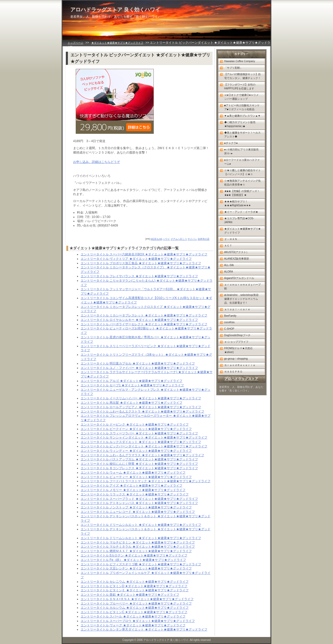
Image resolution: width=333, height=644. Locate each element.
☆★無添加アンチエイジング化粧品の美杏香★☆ (242, 183)
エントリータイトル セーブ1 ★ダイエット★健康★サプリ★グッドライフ (132, 385)
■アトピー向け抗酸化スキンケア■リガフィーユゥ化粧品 (242, 107)
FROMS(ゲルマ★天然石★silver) (238, 350)
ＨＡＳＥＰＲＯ (233, 372)
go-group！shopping (236, 359)
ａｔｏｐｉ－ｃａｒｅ (237, 309)
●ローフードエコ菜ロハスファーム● (242, 162)
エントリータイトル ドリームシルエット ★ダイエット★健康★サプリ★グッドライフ (141, 525)
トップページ (75, 43)
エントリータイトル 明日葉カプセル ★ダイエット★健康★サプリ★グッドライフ (138, 363)
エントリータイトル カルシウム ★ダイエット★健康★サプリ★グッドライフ (135, 608)
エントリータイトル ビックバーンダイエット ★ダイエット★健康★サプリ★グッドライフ (144, 446)
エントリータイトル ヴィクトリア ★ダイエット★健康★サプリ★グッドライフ (136, 259)
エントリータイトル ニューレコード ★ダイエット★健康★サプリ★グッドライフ (138, 512)
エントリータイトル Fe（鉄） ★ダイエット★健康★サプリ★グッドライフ (133, 560)
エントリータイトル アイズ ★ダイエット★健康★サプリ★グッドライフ (132, 486)
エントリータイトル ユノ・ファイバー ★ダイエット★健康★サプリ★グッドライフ (139, 368)
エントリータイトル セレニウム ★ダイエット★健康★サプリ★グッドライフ (135, 582)
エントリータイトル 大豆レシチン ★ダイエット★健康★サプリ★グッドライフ (136, 568)
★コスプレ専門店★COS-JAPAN (239, 220)
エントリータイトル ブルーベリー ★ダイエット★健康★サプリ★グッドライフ (136, 603)
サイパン (192, 239)
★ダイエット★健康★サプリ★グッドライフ (117, 43)
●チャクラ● (231, 143)
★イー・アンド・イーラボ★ (241, 212)
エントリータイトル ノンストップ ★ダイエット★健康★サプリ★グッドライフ (136, 507)
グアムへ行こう (179, 239)
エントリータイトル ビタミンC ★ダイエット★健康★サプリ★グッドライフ (134, 612)
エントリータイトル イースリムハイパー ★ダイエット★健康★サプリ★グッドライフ (141, 398)
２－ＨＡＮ (231, 239)
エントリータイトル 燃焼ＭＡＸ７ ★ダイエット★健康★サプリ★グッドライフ (136, 551)
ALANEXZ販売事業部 (237, 259)
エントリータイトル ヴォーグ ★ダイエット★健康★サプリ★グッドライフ (133, 625)
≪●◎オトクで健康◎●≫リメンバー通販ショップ (241, 97)
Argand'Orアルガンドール (239, 278)
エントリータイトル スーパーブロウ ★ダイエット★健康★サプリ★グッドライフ (138, 621)
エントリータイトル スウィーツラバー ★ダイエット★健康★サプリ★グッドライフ (139, 433)
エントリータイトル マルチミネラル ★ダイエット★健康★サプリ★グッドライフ (138, 547)
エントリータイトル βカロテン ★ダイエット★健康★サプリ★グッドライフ (134, 555)
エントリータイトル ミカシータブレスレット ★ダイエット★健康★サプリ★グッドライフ (144, 315)
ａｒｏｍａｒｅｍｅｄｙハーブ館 (242, 287)
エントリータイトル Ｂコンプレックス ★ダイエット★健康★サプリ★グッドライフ (139, 468)
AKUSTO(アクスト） (236, 252)
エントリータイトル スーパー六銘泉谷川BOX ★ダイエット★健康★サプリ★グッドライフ (144, 254)
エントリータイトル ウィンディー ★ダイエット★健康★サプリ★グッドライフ (136, 451)
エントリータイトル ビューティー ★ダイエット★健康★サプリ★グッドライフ (136, 477)
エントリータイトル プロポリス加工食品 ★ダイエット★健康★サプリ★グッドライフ (141, 263)
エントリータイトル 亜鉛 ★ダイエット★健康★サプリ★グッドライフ (130, 595)
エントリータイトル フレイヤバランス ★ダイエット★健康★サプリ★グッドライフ (139, 276)
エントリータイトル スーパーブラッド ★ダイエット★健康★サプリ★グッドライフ (139, 499)
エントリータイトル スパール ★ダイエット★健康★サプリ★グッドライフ (133, 616)
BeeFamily (230, 316)
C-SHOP (229, 329)
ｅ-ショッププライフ (236, 342)
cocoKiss (229, 322)
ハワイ (166, 239)
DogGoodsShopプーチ (237, 335)
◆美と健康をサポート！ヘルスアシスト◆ (242, 135)
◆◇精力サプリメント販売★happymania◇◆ (240, 124)
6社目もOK (156, 239)
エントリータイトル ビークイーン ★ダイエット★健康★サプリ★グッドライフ (136, 429)
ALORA (229, 272)
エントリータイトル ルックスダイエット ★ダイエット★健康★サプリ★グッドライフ (141, 442)
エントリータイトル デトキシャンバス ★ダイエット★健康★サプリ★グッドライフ (139, 503)
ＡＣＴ (228, 246)
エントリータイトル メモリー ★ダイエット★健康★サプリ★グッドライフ (133, 490)
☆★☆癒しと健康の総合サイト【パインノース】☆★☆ (242, 172)
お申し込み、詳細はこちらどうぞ (97, 162)
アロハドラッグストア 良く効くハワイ (115, 10)
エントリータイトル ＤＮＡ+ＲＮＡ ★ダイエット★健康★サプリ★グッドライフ (137, 599)
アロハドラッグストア (241, 379)
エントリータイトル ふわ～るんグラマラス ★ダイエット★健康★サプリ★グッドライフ (142, 455)
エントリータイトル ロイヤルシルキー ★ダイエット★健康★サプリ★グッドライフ (139, 320)
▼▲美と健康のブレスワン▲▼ (242, 116)
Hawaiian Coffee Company (240, 61)
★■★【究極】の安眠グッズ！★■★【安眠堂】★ (242, 193)
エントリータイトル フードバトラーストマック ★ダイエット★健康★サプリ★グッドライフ (146, 481)
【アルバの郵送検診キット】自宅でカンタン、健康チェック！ (242, 76)
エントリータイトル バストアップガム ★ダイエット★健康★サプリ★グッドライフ (139, 459)
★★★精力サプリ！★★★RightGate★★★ (238, 203)
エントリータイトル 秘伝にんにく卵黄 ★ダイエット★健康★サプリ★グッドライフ (139, 464)
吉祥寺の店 (204, 239)
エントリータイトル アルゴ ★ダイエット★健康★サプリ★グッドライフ (132, 381)
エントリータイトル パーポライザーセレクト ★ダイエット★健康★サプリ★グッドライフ (144, 324)
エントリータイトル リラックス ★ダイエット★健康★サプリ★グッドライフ (135, 494)
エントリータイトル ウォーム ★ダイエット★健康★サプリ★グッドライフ (133, 473)
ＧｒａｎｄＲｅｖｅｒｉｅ (240, 365)
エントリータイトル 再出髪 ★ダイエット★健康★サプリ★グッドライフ (132, 403)
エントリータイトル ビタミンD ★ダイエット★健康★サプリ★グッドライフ (134, 586)
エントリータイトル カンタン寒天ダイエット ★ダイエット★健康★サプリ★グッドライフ (144, 629)
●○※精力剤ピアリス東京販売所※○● (241, 151)
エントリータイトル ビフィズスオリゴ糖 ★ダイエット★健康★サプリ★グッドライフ (141, 564)
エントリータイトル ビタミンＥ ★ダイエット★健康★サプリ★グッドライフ (135, 590)
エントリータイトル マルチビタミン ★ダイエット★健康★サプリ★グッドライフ (138, 542)
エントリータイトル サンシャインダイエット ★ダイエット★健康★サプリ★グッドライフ (144, 437)
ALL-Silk (229, 265)
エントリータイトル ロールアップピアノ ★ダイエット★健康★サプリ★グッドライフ (141, 407)
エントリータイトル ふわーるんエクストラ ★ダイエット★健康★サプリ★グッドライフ (142, 411)
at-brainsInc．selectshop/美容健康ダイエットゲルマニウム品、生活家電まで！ (242, 299)
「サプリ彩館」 (233, 68)
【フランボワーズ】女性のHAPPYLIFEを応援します (240, 87)
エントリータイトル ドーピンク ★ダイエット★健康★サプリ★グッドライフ (135, 424)
